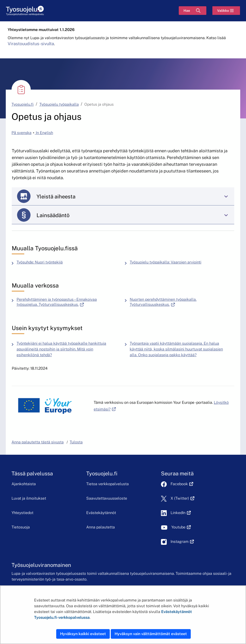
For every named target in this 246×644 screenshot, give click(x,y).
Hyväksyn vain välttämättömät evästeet (151, 634)
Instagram (182, 542)
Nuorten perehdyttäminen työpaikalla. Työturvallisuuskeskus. (176, 302)
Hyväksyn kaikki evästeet (83, 634)
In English (44, 133)
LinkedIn (181, 513)
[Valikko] (226, 11)
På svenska (22, 133)
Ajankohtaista (24, 484)
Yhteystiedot (22, 513)
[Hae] (193, 11)
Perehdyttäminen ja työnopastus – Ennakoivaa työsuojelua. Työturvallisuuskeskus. (69, 302)
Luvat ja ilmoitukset (29, 498)
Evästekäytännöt (101, 513)
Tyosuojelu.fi (23, 104)
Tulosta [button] (76, 442)
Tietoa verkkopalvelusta (108, 484)
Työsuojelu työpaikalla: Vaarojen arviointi (166, 262)
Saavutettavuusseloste (107, 498)
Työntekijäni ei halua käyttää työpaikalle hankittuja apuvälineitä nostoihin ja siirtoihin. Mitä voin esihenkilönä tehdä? (61, 349)
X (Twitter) (182, 498)
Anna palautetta (101, 527)
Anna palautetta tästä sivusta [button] (38, 442)
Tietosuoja (21, 527)
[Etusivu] (25, 11)
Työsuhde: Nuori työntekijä (40, 262)
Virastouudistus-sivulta (31, 44)
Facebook (182, 484)
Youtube (181, 527)
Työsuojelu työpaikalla (59, 104)
